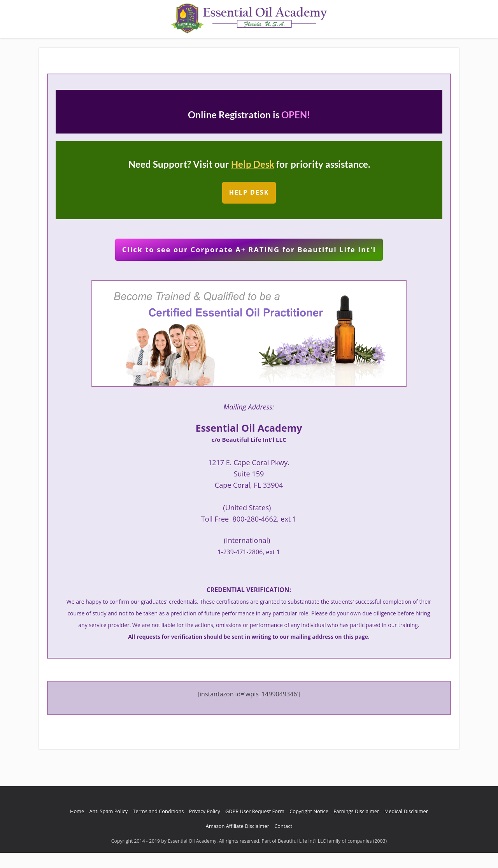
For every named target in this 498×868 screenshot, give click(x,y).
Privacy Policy (205, 826)
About (125, 42)
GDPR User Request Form (255, 826)
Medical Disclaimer (406, 826)
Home (101, 42)
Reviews (173, 42)
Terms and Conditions (158, 826)
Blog (148, 42)
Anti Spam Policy (108, 826)
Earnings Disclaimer (356, 826)
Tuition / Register (332, 42)
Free (399, 42)
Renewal (374, 42)
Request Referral (279, 42)
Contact (202, 42)
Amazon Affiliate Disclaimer (238, 841)
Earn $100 (235, 42)
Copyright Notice (309, 826)
